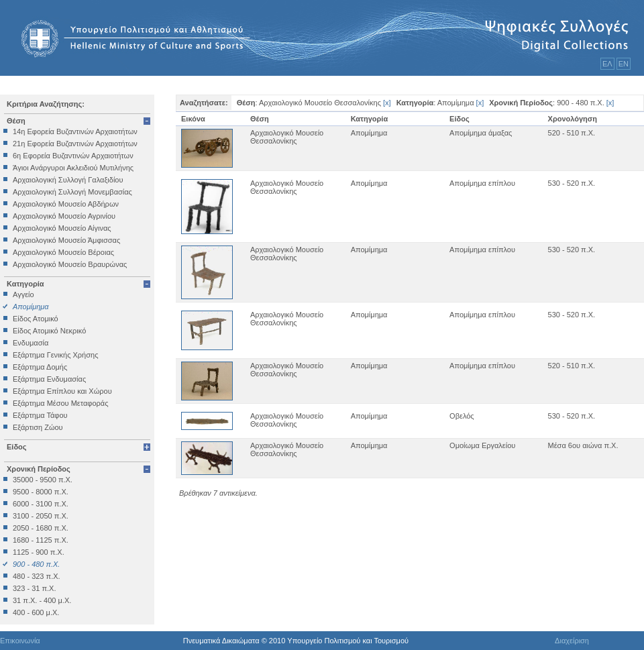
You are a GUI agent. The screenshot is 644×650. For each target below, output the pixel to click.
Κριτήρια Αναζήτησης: (46, 104)
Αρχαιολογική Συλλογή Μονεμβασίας (72, 192)
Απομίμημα (31, 307)
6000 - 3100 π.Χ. (41, 504)
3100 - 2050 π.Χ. (41, 516)
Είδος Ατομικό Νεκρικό (49, 331)
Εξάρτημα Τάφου (40, 415)
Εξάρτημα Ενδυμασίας (49, 379)
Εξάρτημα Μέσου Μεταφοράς (60, 403)
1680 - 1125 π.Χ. (41, 540)
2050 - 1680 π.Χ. (41, 528)
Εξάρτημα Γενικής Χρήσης (55, 355)
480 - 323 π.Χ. (37, 576)
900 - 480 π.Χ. (36, 564)
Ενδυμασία (31, 343)
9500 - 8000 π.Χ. (41, 492)
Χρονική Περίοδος (39, 469)
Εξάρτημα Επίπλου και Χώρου (62, 391)
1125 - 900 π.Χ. (39, 552)
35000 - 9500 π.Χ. (43, 480)
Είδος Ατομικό (36, 319)
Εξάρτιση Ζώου (38, 427)
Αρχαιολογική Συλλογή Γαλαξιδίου (68, 180)
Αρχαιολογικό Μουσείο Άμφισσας (66, 240)
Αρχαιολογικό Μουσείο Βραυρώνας (70, 264)
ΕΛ (607, 64)
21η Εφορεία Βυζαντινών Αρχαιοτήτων (75, 144)
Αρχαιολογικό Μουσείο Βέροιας (63, 252)
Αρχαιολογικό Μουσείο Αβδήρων (66, 204)
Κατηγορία (25, 284)
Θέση (16, 121)
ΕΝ (624, 64)
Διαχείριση (572, 641)
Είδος (17, 447)
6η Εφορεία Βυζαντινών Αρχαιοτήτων (73, 156)
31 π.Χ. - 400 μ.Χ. (42, 600)
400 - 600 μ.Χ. (36, 612)
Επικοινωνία (20, 641)
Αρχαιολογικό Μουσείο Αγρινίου (64, 216)
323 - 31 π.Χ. (34, 588)
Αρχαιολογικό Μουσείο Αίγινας (62, 228)
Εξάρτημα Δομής (40, 367)
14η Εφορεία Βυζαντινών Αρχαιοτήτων (75, 131)
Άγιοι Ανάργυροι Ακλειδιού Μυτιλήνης (73, 168)
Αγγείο (23, 294)
